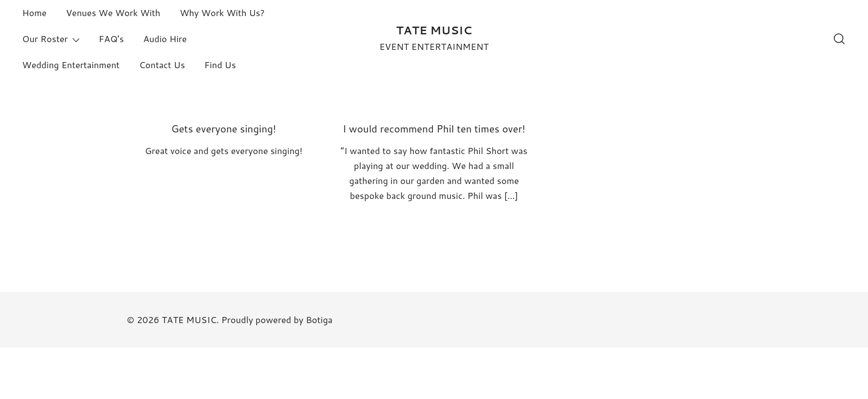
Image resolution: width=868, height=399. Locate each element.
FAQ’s (111, 39)
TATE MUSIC (434, 30)
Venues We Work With (113, 12)
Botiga (319, 319)
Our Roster (45, 39)
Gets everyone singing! (224, 129)
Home (34, 12)
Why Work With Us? (222, 12)
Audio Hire (165, 39)
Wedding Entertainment (71, 65)
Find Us (220, 65)
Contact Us (162, 65)
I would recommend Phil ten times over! (434, 129)
